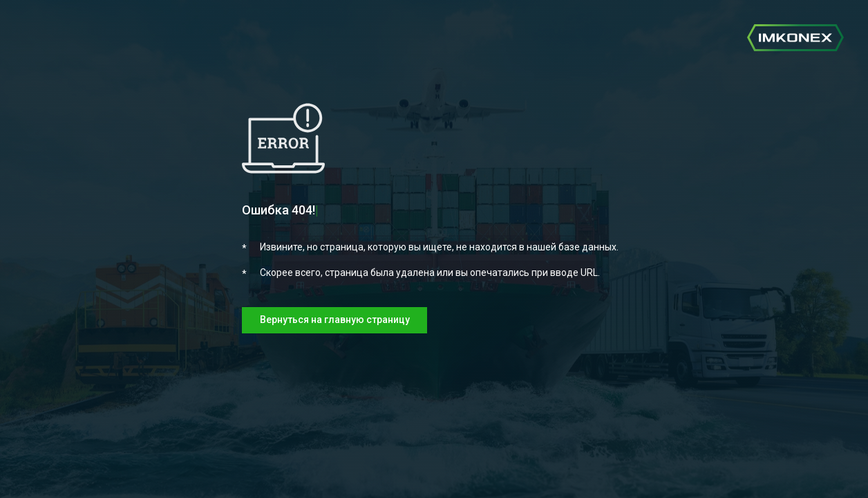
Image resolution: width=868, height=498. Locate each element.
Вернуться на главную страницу (335, 320)
